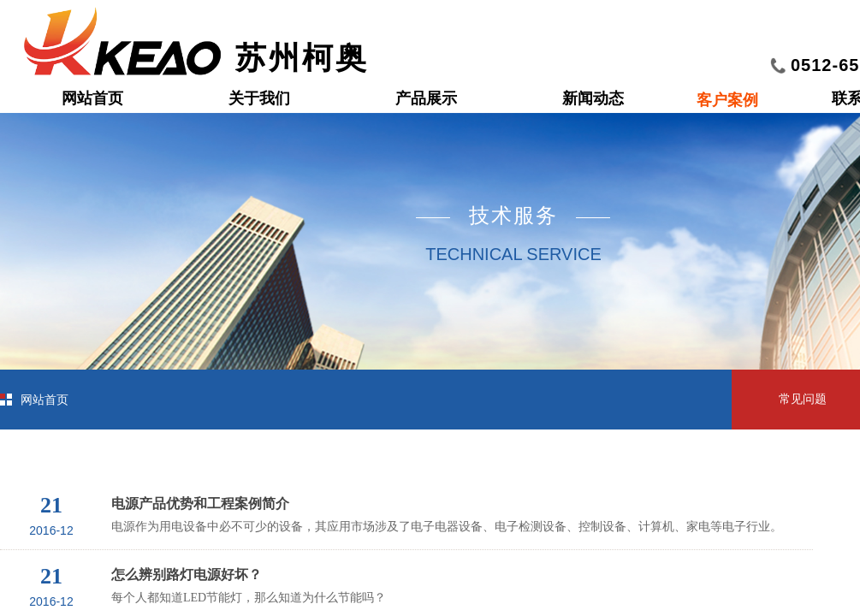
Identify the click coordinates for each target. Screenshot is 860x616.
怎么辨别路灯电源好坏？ (187, 575)
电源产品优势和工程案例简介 (200, 503)
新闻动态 (593, 98)
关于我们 (259, 98)
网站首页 (92, 98)
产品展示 (426, 98)
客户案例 (727, 100)
